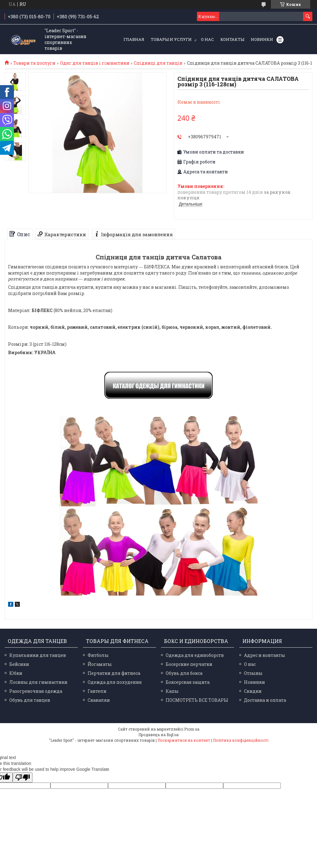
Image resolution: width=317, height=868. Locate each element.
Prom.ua (192, 729)
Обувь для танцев (30, 700)
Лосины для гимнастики (38, 682)
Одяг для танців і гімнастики (95, 63)
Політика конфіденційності (241, 740)
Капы (172, 691)
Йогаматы (100, 664)
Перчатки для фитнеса (114, 673)
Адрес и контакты (265, 655)
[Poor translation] (23, 777)
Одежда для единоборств (195, 655)
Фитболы (98, 655)
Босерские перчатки (189, 664)
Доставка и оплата (265, 700)
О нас (207, 39)
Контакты (232, 39)
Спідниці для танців (158, 63)
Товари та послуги (34, 63)
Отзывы (253, 673)
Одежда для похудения (115, 682)
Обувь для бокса (184, 673)
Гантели (97, 691)
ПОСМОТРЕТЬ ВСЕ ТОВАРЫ (197, 700)
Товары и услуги (171, 39)
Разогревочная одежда (36, 691)
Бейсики (19, 664)
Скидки (253, 691)
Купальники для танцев (38, 655)
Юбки (16, 673)
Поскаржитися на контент (184, 740)
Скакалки (99, 700)
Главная (134, 39)
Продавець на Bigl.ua (158, 735)
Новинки (262, 39)
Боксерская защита (188, 682)
